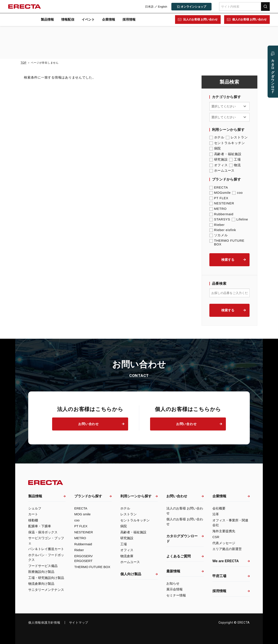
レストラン (237, 137)
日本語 (149, 7)
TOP (23, 63)
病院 (215, 148)
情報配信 (68, 19)
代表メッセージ (224, 543)
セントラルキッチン (227, 143)
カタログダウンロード (182, 539)
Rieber (217, 225)
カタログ (273, 74)
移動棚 (33, 520)
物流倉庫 (127, 556)
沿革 (216, 514)
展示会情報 (175, 589)
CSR (216, 537)
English (162, 7)
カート (33, 514)
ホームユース (222, 171)
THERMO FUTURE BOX (227, 242)
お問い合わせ (89, 424)
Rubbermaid (221, 214)
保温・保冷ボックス (43, 532)
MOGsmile (220, 193)
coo (237, 193)
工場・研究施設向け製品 (46, 578)
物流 (235, 165)
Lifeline (240, 219)
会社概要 (219, 508)
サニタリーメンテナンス (46, 590)
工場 (235, 159)
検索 (265, 6)
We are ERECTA (226, 561)
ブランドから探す (88, 496)
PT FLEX (219, 198)
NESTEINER (222, 203)
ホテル (217, 137)
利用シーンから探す (136, 496)
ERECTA (219, 187)
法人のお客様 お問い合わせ (200, 19)
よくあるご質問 (179, 556)
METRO (218, 209)
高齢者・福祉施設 (225, 154)
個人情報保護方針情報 (44, 623)
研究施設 (219, 159)
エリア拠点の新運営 (227, 549)
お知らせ (173, 583)
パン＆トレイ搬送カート (46, 549)
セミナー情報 (176, 595)
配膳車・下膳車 (40, 526)
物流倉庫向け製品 (41, 584)
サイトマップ (79, 623)
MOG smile (82, 514)
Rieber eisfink (223, 230)
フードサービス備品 (43, 566)
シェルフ (35, 508)
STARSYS (220, 219)
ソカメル (219, 235)
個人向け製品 (131, 574)
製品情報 (47, 19)
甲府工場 (219, 576)
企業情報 (109, 19)
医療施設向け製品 (41, 572)
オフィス (219, 165)
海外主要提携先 (224, 531)
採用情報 (129, 19)
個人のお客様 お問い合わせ (249, 19)
